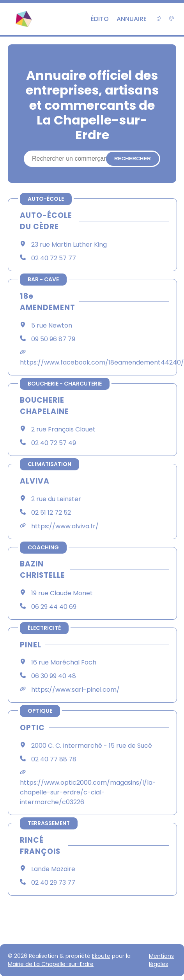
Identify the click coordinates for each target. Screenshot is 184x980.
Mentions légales (161, 960)
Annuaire (132, 19)
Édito (100, 19)
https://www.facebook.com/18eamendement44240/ (102, 362)
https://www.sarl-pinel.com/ (75, 690)
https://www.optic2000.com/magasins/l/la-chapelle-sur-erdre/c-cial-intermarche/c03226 (88, 792)
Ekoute (101, 956)
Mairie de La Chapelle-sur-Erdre (51, 964)
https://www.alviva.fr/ (65, 526)
